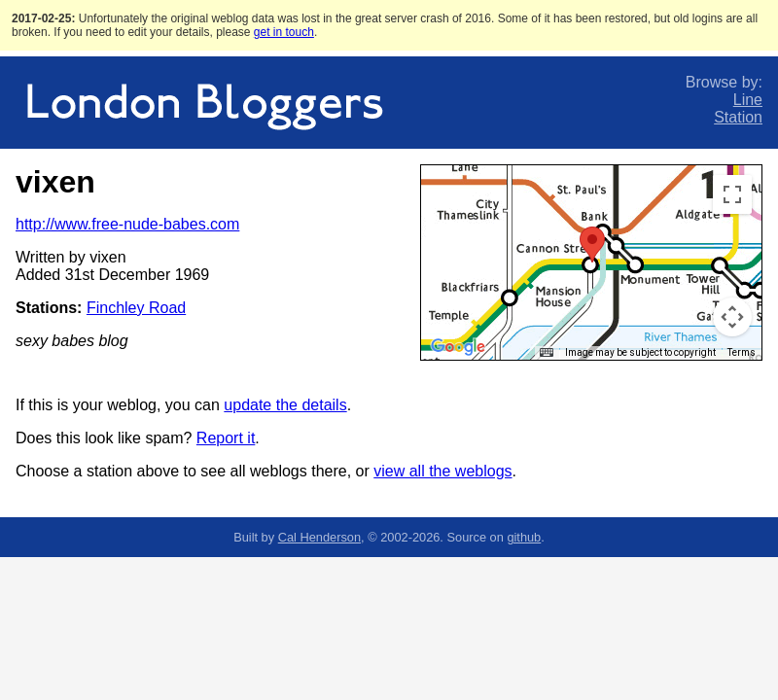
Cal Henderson (319, 537)
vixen (55, 182)
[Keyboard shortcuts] (547, 353)
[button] (592, 245)
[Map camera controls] (732, 317)
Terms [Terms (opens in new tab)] (742, 352)
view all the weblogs (442, 471)
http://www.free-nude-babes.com (127, 224)
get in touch (284, 32)
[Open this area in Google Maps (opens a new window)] (458, 347)
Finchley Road (136, 308)
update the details (285, 405)
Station (738, 117)
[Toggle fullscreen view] (732, 194)
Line (748, 100)
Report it (226, 438)
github (524, 537)
